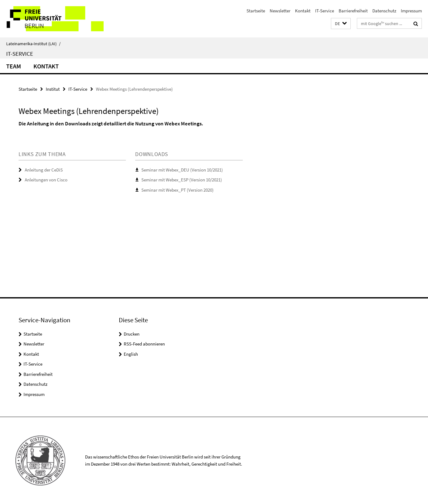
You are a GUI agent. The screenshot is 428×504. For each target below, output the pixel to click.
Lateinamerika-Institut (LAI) (33, 44)
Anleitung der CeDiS (44, 170)
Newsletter (280, 11)
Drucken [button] (132, 334)
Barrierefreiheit (353, 11)
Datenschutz (384, 11)
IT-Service (325, 11)
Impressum (411, 11)
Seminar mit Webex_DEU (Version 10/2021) (182, 170)
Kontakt (303, 11)
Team (14, 66)
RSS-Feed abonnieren (144, 344)
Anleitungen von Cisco (46, 180)
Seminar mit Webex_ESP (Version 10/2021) (182, 180)
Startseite (256, 11)
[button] (341, 24)
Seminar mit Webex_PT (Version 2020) (178, 190)
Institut (53, 89)
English (131, 354)
